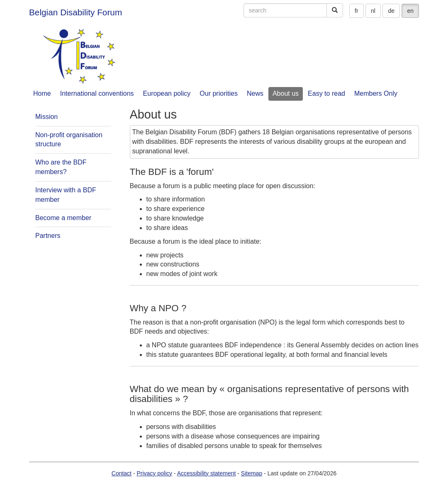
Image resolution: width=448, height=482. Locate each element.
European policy (167, 93)
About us (286, 93)
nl (373, 11)
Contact (122, 473)
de (391, 11)
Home (42, 93)
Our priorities (219, 93)
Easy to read (326, 93)
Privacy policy (154, 473)
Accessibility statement (207, 473)
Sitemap (252, 473)
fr (357, 11)
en (410, 11)
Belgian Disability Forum (75, 12)
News (255, 93)
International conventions (97, 93)
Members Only (376, 93)
